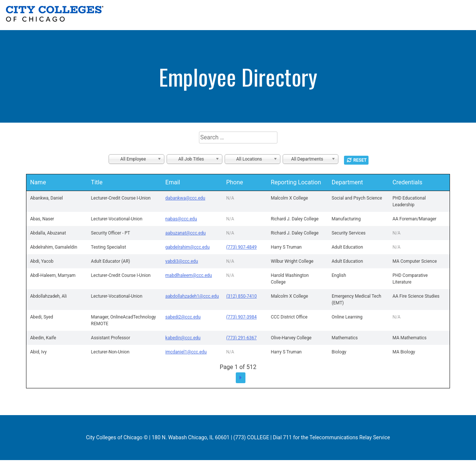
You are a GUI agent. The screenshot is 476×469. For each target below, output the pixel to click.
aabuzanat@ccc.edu (186, 233)
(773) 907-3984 (241, 317)
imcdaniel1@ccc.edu (186, 352)
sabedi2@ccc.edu (183, 317)
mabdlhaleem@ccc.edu (189, 275)
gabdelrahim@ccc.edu (188, 247)
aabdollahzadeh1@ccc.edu (192, 296)
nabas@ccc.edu (181, 219)
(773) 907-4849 (241, 247)
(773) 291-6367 (241, 338)
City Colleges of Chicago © (117, 437)
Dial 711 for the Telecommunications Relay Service (332, 437)
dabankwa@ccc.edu (185, 198)
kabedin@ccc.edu (183, 338)
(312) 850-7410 (241, 296)
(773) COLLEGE (251, 437)
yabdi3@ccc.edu (182, 261)
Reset (360, 160)
